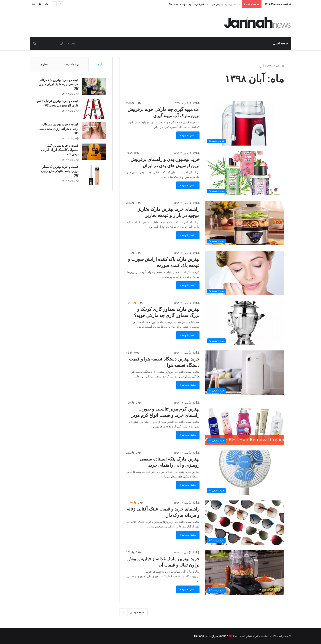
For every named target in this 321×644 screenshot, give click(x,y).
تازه (101, 64)
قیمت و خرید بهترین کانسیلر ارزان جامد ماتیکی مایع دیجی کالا (59, 172)
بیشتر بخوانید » (188, 135)
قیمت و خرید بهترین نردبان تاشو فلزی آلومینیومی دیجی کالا (204, 4)
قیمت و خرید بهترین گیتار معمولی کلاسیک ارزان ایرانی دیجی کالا (59, 151)
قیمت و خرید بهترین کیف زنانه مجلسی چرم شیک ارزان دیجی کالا (58, 85)
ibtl (196, 103)
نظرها (44, 64)
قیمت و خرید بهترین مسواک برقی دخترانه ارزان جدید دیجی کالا (58, 129)
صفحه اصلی (280, 43)
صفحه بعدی (133, 612)
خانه (280, 66)
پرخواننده (73, 64)
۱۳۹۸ (270, 66)
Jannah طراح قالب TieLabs (211, 636)
